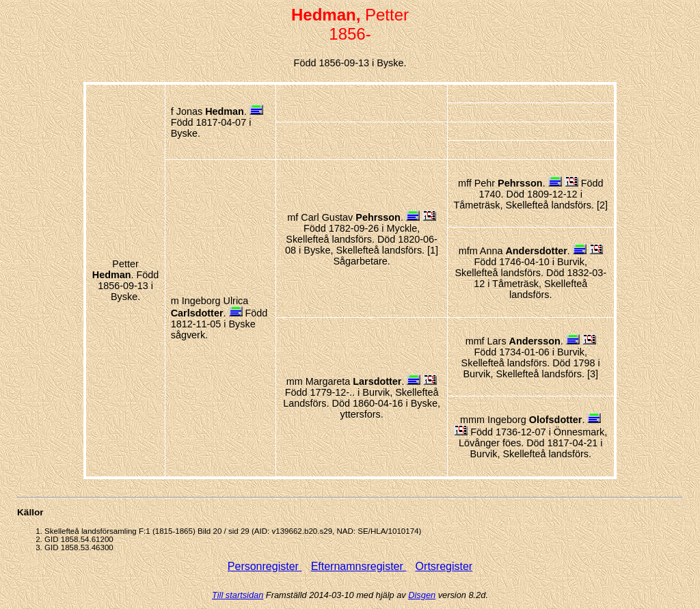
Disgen (422, 595)
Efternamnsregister (359, 566)
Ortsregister (444, 566)
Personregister (265, 566)
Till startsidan (238, 595)
